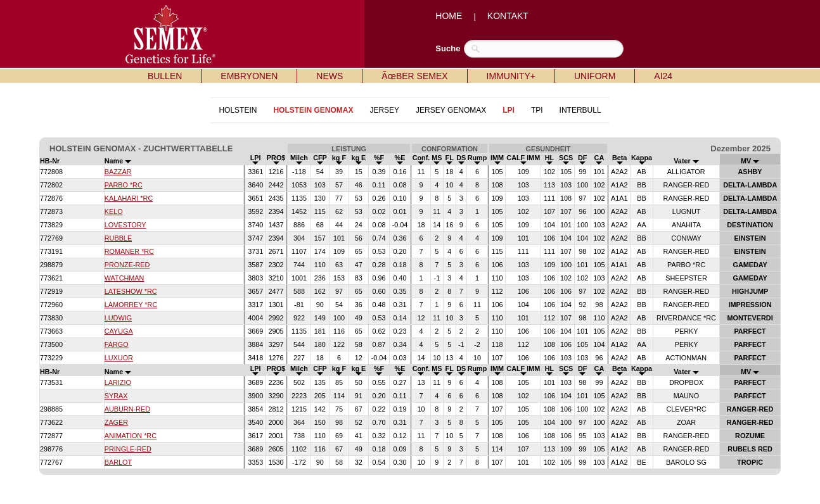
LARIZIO (118, 382)
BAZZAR (118, 172)
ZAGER (116, 422)
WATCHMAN (125, 278)
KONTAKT (508, 16)
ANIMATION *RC (131, 436)
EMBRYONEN (249, 76)
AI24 (663, 76)
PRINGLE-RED (128, 449)
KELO (114, 211)
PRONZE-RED (127, 265)
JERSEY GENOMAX (451, 110)
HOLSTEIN (238, 110)
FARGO (117, 344)
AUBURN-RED (127, 409)
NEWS (330, 76)
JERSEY (384, 110)
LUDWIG (118, 318)
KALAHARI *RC (129, 198)
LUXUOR (119, 358)
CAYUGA (119, 331)
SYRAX (116, 396)
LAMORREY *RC (131, 305)
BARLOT (118, 462)
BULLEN (165, 76)
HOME (449, 16)
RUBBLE (118, 238)
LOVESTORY (125, 225)
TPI (537, 110)
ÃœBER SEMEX (414, 76)
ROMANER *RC (129, 251)
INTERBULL (580, 110)
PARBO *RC (124, 185)
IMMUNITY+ (511, 76)
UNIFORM (595, 76)
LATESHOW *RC (131, 291)
